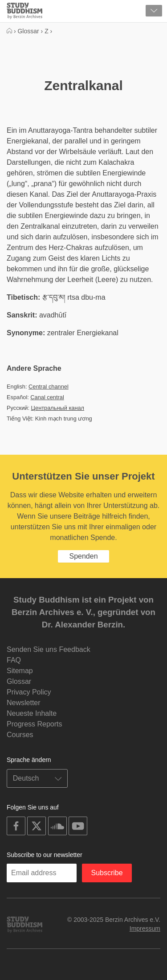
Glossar (19, 681)
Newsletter (24, 703)
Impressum (145, 928)
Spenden (83, 556)
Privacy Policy (29, 692)
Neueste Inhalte (32, 713)
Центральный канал (58, 408)
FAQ (14, 660)
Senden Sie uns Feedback (49, 649)
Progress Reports (35, 724)
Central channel (49, 387)
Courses (20, 735)
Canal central (47, 397)
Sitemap (20, 671)
